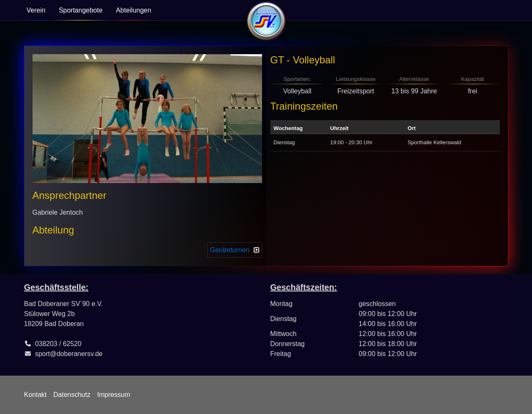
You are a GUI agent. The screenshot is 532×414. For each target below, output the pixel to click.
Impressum (114, 395)
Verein (36, 10)
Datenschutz (72, 395)
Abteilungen (134, 10)
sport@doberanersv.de (69, 354)
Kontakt (35, 395)
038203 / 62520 (58, 344)
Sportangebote (81, 10)
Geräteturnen (229, 250)
